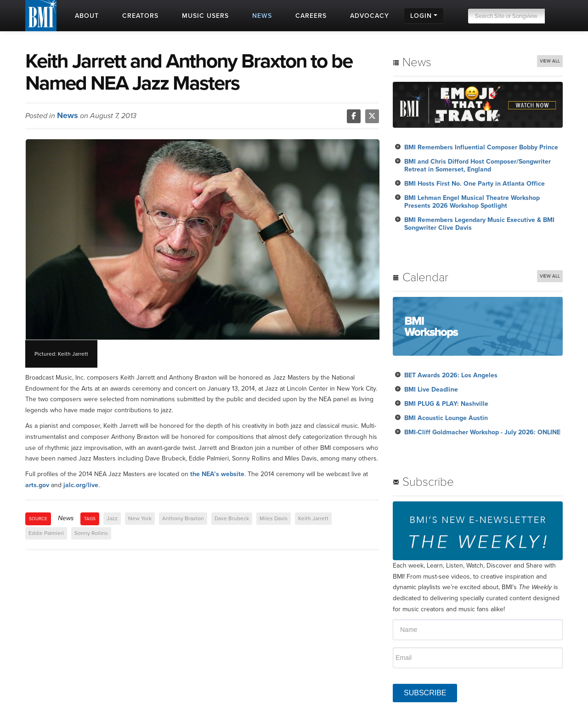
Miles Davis (274, 518)
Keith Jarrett (313, 518)
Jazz (112, 518)
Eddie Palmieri (46, 533)
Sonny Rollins (91, 533)
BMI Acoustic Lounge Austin (446, 418)
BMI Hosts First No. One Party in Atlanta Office (475, 184)
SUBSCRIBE (425, 693)
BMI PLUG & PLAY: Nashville (446, 404)
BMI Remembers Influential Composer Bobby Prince (481, 147)
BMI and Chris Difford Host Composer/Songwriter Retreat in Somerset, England (478, 165)
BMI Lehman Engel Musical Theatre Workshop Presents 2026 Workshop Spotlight (472, 202)
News (68, 115)
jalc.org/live (81, 485)
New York (140, 518)
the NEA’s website (217, 474)
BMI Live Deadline (431, 389)
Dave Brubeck (232, 518)
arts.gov (37, 485)
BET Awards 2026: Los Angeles (451, 375)
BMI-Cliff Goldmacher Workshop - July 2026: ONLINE (482, 432)
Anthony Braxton (183, 518)
